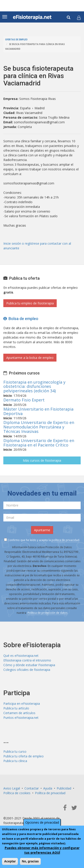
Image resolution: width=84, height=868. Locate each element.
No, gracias (30, 861)
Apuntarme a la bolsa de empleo (30, 358)
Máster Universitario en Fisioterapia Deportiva (38, 411)
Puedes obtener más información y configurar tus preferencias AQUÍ (42, 850)
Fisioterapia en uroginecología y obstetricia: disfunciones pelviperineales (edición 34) (34, 386)
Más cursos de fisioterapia (42, 460)
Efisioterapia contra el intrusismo (27, 660)
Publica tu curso (15, 751)
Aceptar (10, 861)
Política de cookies (17, 793)
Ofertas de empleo (16, 40)
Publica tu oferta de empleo (24, 756)
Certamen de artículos (19, 713)
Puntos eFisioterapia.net (21, 718)
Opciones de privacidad (42, 822)
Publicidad (64, 788)
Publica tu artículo (16, 708)
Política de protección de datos (47, 613)
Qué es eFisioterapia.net (21, 656)
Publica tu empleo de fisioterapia (30, 303)
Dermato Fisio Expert (24, 400)
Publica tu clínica (15, 761)
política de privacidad (65, 540)
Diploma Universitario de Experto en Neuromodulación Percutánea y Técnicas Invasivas (39, 427)
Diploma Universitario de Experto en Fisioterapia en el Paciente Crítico (39, 443)
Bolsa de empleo (21, 319)
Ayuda (48, 788)
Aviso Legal (12, 788)
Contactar (32, 788)
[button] (79, 18)
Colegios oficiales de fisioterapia (27, 670)
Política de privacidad (50, 793)
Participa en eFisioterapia (22, 704)
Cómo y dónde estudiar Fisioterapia (29, 665)
